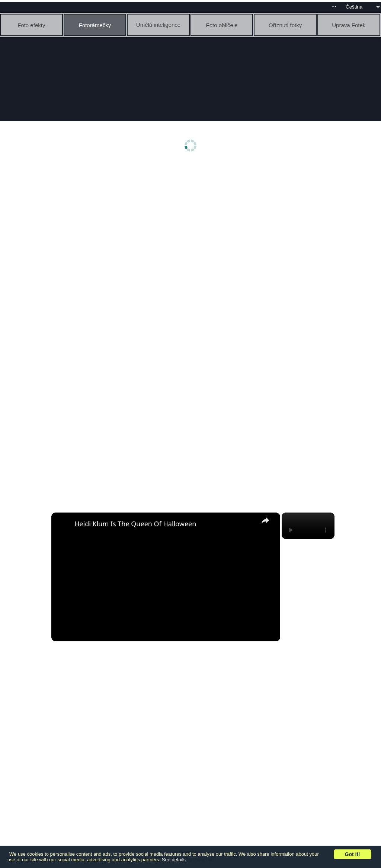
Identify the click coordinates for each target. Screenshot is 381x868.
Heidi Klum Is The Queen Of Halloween (135, 524)
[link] (63, 524)
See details (174, 860)
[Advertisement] (192, 222)
